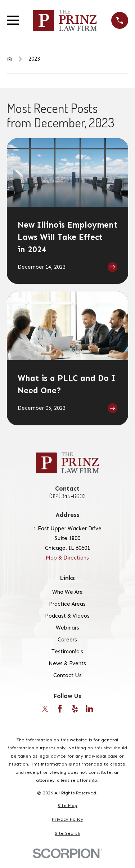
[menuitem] (67, 806)
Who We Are (67, 592)
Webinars (67, 628)
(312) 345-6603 (67, 496)
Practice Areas (67, 604)
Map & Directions (67, 558)
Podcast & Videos (67, 616)
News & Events (67, 663)
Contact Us (67, 675)
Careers (67, 640)
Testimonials (67, 652)
